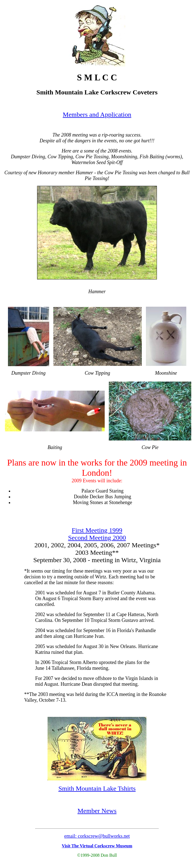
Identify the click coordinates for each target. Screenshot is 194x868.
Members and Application (97, 115)
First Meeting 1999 (97, 530)
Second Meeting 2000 (97, 538)
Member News (97, 811)
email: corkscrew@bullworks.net (97, 836)
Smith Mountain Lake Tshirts (97, 788)
